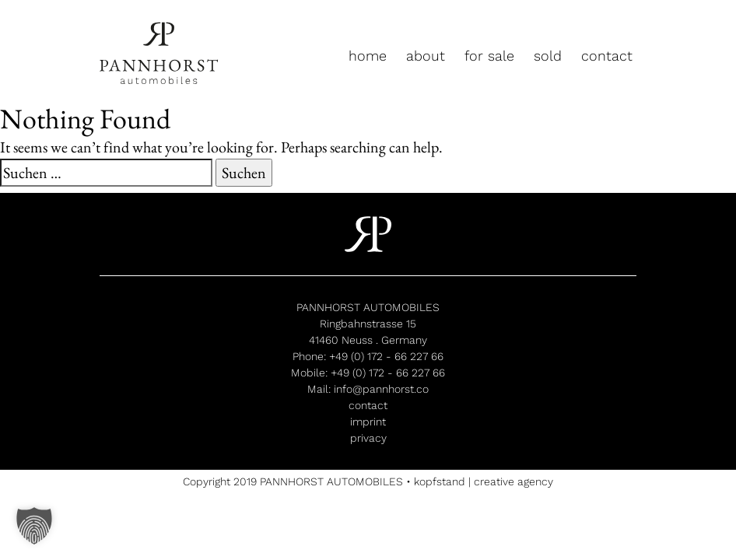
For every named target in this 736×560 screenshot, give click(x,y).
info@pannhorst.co (381, 389)
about (426, 56)
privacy (368, 438)
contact (607, 56)
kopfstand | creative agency (484, 481)
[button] (34, 526)
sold (548, 56)
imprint (368, 422)
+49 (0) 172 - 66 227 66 (386, 356)
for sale (489, 56)
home (368, 56)
